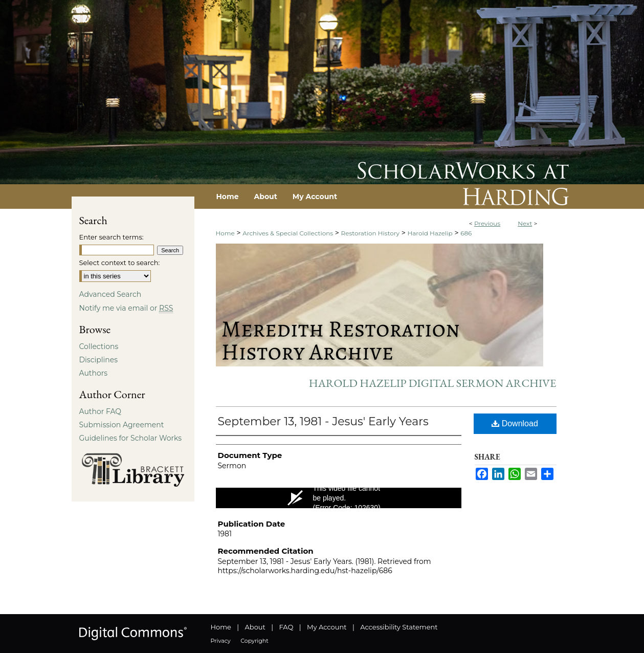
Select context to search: (120, 263)
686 (466, 233)
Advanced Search (110, 294)
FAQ (286, 627)
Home (225, 233)
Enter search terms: (112, 237)
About (255, 627)
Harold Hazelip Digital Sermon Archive (433, 383)
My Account (327, 627)
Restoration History (370, 233)
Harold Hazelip (430, 233)
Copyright (254, 641)
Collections (99, 346)
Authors (94, 373)
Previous (487, 223)
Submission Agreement (122, 425)
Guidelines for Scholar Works (131, 438)
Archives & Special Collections (288, 233)
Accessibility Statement (399, 627)
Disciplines (98, 360)
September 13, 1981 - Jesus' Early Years (323, 421)
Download (515, 423)
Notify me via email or (126, 308)
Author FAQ (101, 411)
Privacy (221, 641)
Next (525, 223)
